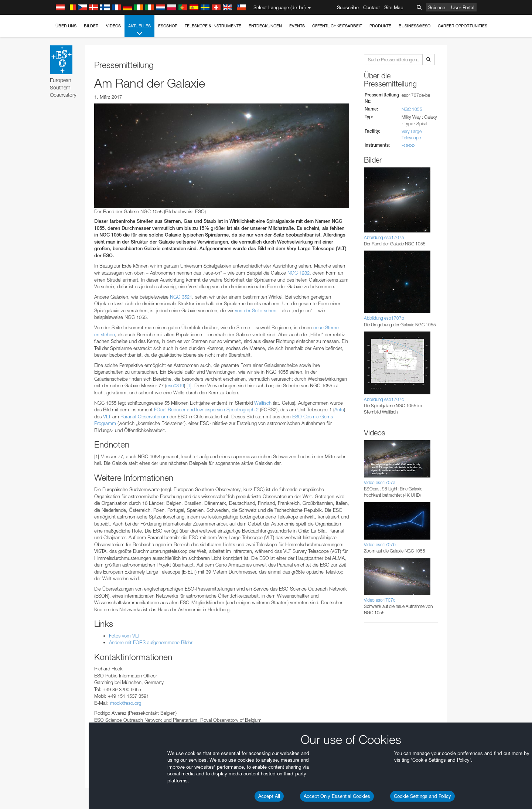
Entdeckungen (265, 26)
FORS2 (409, 145)
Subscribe (348, 7)
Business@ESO (415, 26)
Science (437, 7)
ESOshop (168, 26)
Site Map (394, 7)
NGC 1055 (412, 109)
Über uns (66, 26)
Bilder (91, 26)
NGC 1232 (299, 273)
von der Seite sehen (256, 310)
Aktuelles (139, 30)
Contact (371, 7)
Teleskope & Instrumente (213, 26)
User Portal (463, 7)
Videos (113, 26)
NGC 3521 (181, 297)
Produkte (380, 26)
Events (297, 26)
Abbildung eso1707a (384, 237)
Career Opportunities (463, 26)
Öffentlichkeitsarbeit (337, 26)
